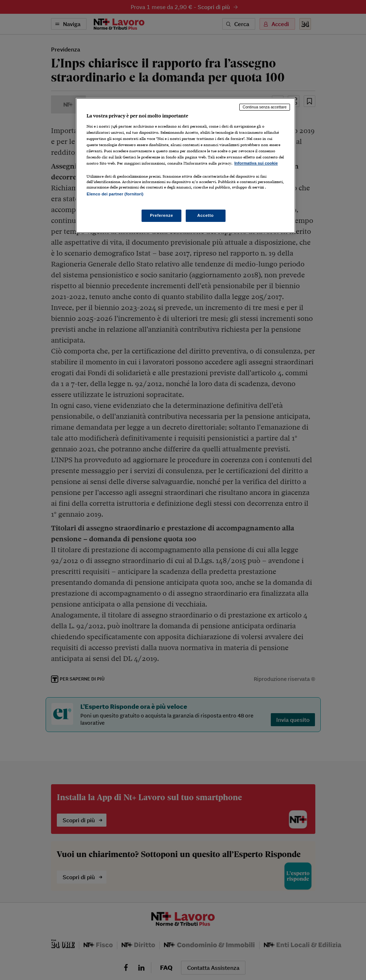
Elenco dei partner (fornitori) (115, 194)
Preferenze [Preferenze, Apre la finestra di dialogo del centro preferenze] (161, 215)
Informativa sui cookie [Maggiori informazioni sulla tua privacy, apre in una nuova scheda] (256, 163)
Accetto (206, 215)
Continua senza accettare (265, 107)
